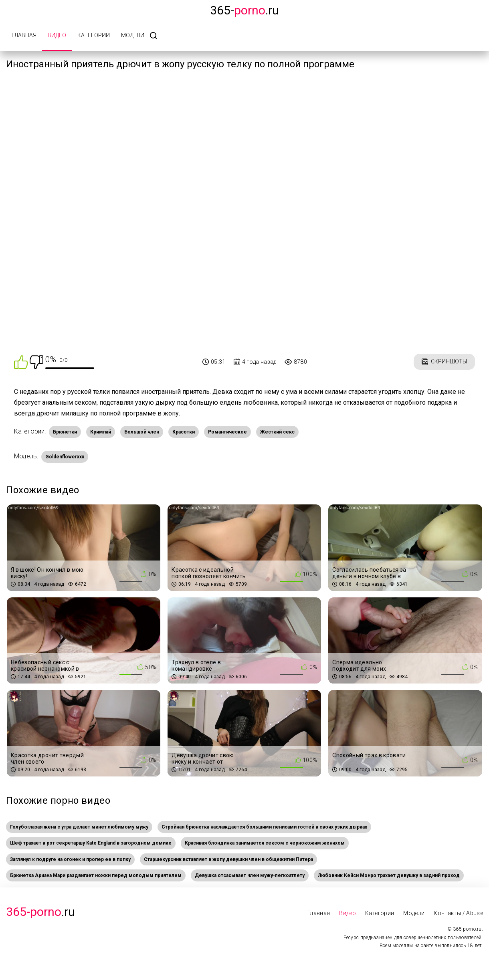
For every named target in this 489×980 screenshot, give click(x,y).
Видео (57, 35)
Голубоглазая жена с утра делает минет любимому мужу (79, 827)
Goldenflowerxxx (65, 457)
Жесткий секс (277, 432)
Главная (24, 35)
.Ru (40, 912)
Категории (94, 35)
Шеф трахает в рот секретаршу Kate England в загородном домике (91, 843)
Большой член (142, 432)
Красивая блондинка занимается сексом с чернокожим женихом (265, 843)
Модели (133, 35)
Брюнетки (65, 432)
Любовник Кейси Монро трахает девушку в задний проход (389, 875)
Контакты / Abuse (458, 913)
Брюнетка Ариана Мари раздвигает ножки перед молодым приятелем (96, 875)
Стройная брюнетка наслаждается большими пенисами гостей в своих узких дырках (264, 827)
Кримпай (101, 432)
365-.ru (244, 10)
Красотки (184, 432)
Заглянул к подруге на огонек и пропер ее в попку (70, 859)
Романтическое (227, 432)
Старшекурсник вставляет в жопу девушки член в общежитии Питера (228, 859)
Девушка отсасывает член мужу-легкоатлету (250, 875)
